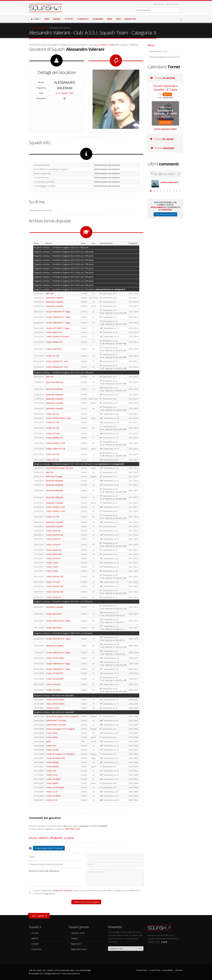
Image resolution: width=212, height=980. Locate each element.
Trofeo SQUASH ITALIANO (58, 337)
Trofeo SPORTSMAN (55, 658)
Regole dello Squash (79, 949)
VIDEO (118, 19)
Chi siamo (35, 933)
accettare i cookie (107, 45)
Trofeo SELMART (53, 690)
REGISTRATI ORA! (73, 829)
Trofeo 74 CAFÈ (53, 582)
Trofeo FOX (51, 746)
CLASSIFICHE (83, 19)
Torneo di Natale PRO (56, 758)
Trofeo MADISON (54, 332)
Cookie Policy (155, 970)
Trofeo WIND (52, 733)
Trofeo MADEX (52, 762)
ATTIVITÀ (69, 19)
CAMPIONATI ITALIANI (56, 721)
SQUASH (57, 19)
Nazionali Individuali (54, 382)
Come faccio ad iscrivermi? (165, 244)
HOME (47, 19)
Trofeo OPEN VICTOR (55, 449)
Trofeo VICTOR (53, 356)
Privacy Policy (37, 949)
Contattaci (35, 944)
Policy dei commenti (63, 890)
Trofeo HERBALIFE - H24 (57, 361)
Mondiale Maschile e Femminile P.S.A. (165, 57)
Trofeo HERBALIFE (54, 342)
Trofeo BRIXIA (52, 783)
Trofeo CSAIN (52, 563)
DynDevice (76, 974)
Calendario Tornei (78, 933)
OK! (140, 948)
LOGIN (36, 19)
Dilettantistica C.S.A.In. (159, 51)
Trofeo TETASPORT (55, 673)
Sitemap (179, 970)
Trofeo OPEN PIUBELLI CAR (58, 418)
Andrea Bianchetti (170, 182)
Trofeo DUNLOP (53, 531)
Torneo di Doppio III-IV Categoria (60, 729)
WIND (48, 741)
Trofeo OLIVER (52, 708)
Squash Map (173, 4)
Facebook (181, 19)
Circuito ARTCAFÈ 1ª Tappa (58, 328)
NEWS (110, 19)
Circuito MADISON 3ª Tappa (58, 312)
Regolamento (158, 237)
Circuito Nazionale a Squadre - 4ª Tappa (165, 88)
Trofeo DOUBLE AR (55, 535)
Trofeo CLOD (52, 775)
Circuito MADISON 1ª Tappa (58, 323)
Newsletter (130, 19)
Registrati (159, 4)
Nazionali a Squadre (55, 298)
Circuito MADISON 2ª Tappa (58, 317)
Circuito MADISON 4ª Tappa (58, 639)
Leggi (164, 942)
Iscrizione (166, 239)
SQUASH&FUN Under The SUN (59, 468)
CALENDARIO (98, 19)
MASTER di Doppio (54, 477)
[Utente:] (115, 857)
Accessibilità (168, 970)
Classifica (74, 938)
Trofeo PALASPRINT (55, 679)
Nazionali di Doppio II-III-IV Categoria (62, 716)
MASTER (50, 293)
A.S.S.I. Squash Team (65, 93)
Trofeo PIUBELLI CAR (55, 443)
